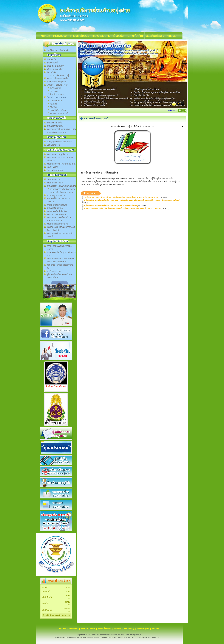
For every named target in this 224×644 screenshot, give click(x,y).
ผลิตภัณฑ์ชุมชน (143, 629)
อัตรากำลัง (51, 72)
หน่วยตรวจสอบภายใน (59, 113)
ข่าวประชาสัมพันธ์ (88, 629)
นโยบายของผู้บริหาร (55, 69)
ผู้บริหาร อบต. (56, 88)
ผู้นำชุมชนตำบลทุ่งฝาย (56, 82)
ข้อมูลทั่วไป (52, 60)
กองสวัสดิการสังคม (58, 110)
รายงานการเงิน (53, 180)
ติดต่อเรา (156, 629)
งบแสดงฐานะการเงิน (56, 195)
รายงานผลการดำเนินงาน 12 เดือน (61, 164)
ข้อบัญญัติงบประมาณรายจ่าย (59, 142)
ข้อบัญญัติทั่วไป (53, 145)
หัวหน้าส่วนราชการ (58, 94)
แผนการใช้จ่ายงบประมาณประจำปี (61, 186)
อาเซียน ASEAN (54, 271)
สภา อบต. (54, 91)
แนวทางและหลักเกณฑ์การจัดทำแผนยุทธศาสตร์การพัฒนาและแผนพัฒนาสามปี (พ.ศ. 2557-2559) (122, 208)
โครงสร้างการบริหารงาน (57, 85)
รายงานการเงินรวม (55, 183)
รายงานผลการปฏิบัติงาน (57, 154)
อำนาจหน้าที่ (52, 63)
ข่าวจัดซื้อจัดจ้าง (104, 629)
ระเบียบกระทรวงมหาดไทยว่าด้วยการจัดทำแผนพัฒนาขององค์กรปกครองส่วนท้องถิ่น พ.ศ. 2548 (121, 197)
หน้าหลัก (63, 629)
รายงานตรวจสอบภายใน (57, 224)
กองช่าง (53, 107)
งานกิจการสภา (53, 167)
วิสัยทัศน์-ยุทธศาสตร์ (55, 66)
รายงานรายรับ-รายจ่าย (56, 214)
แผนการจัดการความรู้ (59, 75)
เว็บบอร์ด (117, 629)
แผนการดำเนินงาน (55, 126)
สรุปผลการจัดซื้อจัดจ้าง (57, 211)
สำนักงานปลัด (56, 101)
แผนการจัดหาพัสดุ (55, 208)
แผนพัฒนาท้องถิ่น (54, 123)
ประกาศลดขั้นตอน (55, 170)
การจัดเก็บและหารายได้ (57, 205)
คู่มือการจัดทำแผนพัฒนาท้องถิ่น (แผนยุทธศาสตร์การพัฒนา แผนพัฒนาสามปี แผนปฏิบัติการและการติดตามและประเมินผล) (132, 200)
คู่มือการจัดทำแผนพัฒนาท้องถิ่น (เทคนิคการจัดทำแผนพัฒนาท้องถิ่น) (111, 206)
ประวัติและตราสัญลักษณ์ (57, 50)
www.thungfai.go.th (134, 635)
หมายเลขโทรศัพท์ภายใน (57, 79)
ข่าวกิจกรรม (73, 629)
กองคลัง (53, 104)
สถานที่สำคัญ (129, 629)
